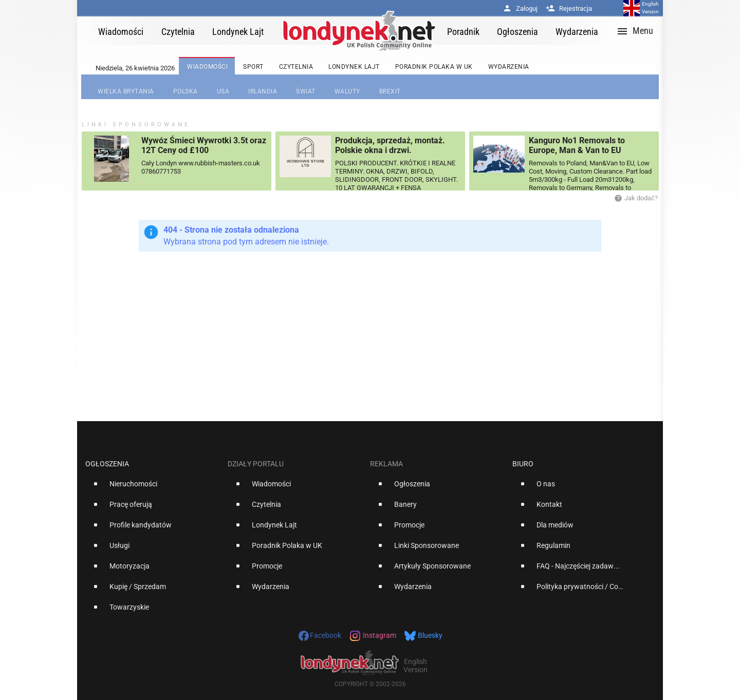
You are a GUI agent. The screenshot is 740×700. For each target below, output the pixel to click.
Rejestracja (569, 8)
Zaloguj (520, 8)
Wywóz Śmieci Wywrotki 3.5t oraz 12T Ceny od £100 (204, 145)
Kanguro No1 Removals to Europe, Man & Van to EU (577, 145)
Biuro (523, 464)
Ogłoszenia (107, 464)
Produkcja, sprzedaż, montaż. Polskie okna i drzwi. (390, 145)
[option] (152, 488)
